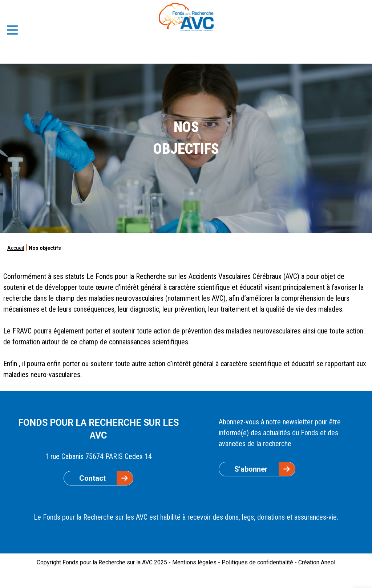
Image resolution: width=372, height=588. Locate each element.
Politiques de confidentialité (257, 562)
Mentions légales (194, 562)
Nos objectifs (45, 248)
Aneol (328, 562)
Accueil (16, 248)
